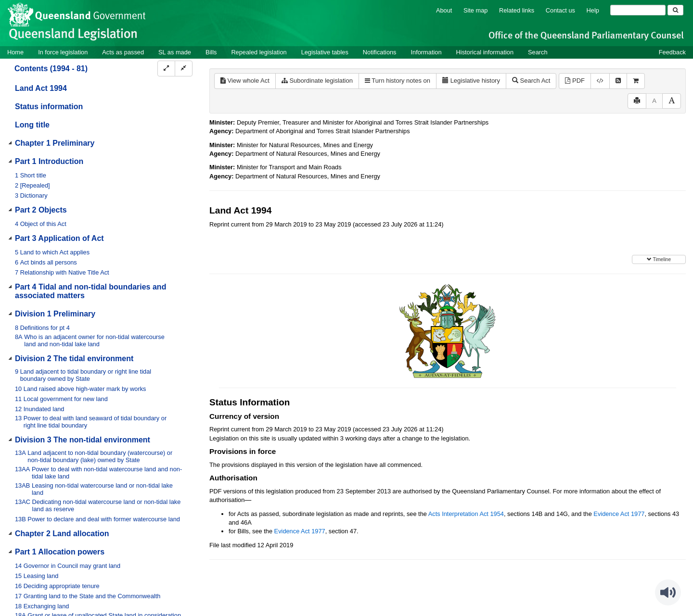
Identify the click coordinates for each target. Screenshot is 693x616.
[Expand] (166, 69)
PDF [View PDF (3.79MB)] (575, 81)
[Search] (638, 10)
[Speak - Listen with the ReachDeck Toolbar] (668, 592)
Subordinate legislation (317, 81)
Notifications (380, 52)
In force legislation (63, 52)
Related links (517, 10)
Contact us (560, 10)
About (444, 10)
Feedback (672, 52)
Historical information (485, 52)
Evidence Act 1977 (619, 514)
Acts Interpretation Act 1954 (466, 514)
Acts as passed (123, 52)
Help (593, 10)
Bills (211, 52)
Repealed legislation (259, 52)
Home (15, 52)
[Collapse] (184, 69)
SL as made (175, 52)
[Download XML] (600, 81)
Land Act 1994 (41, 88)
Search (538, 52)
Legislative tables (325, 52)
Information (426, 52)
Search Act (531, 81)
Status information (49, 107)
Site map (476, 10)
